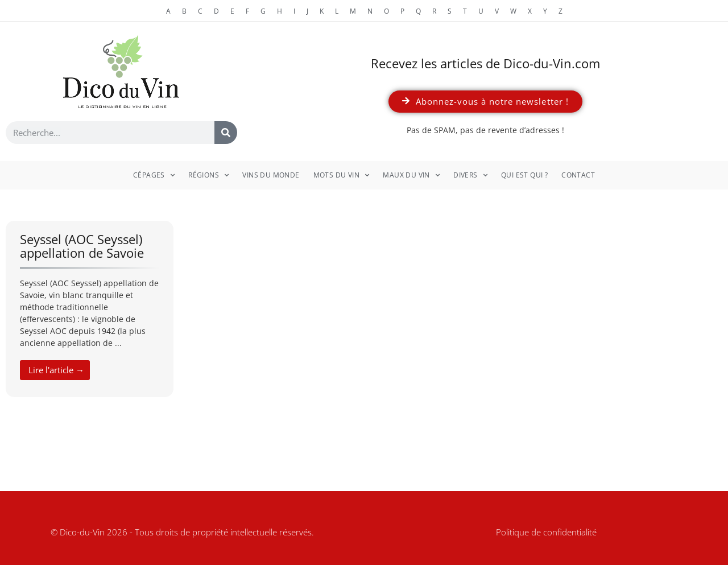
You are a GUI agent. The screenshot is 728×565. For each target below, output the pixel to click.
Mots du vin (342, 175)
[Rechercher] (226, 133)
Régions (208, 175)
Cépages (154, 175)
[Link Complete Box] (90, 309)
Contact (578, 175)
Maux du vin (411, 175)
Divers (470, 175)
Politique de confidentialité (546, 532)
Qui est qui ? (524, 175)
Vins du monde (271, 175)
